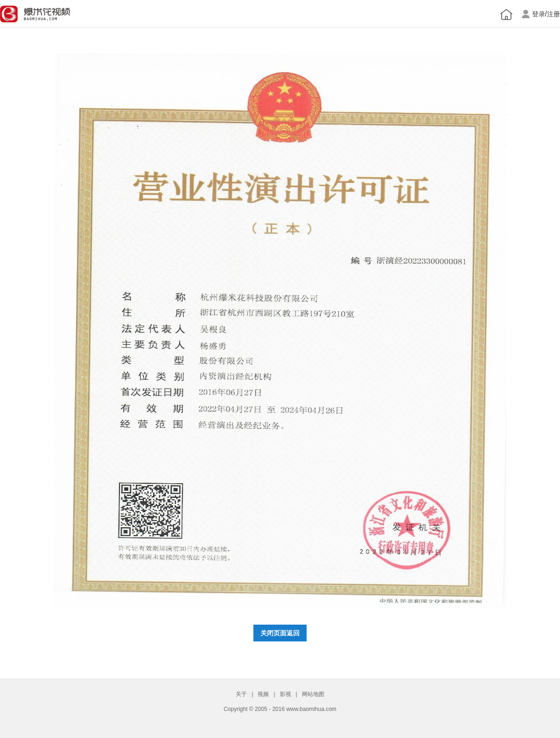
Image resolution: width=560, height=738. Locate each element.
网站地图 (313, 694)
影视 (286, 694)
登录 (539, 14)
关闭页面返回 (280, 633)
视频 (263, 694)
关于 (241, 694)
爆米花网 (35, 14)
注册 (553, 14)
